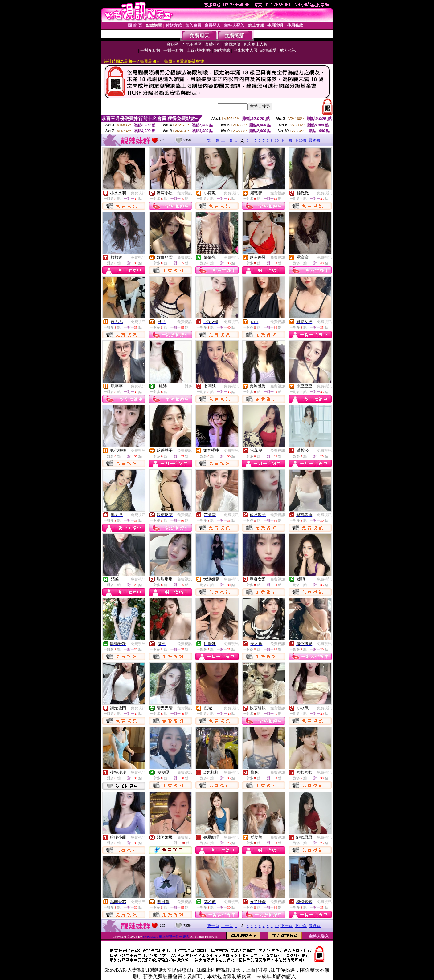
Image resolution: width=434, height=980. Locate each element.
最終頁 (315, 140)
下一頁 (287, 140)
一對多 (186, 386)
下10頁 (301, 140)
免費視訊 (138, 193)
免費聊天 (185, 837)
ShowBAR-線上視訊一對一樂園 (166, 937)
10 (277, 140)
